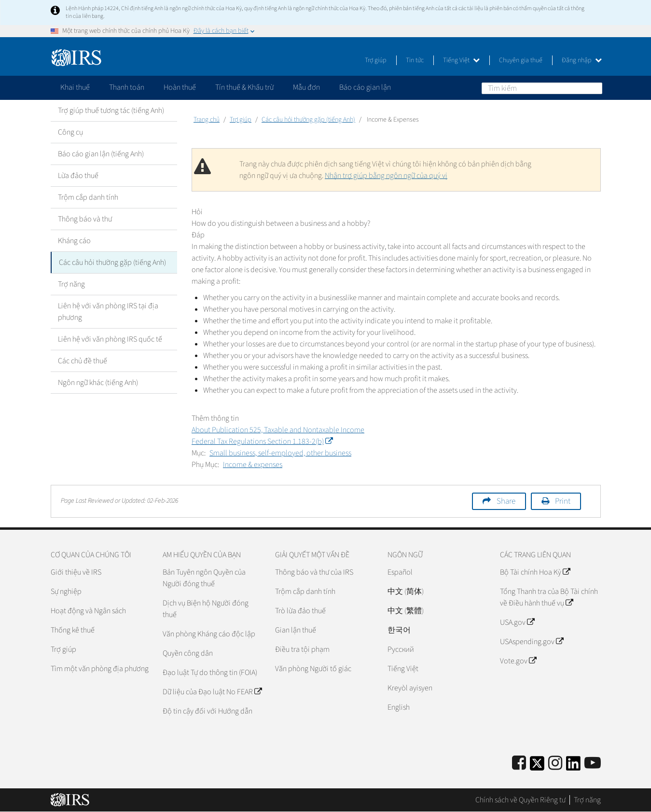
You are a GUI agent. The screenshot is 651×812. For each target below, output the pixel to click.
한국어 (399, 630)
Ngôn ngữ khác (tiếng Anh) (98, 383)
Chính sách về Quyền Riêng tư (520, 800)
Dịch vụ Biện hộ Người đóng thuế (206, 609)
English (399, 707)
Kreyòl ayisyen (410, 688)
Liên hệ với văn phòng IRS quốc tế (110, 339)
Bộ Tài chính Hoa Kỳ (535, 572)
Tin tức (415, 60)
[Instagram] (555, 764)
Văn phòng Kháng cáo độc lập (209, 634)
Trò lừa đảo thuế (300, 611)
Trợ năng (71, 284)
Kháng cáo (74, 241)
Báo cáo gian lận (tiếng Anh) (101, 154)
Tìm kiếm (595, 88)
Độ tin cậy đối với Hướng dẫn (208, 711)
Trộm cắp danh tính (88, 197)
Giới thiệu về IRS (76, 572)
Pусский (401, 649)
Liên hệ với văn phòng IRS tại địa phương (108, 312)
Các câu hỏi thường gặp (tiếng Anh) (112, 262)
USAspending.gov (532, 642)
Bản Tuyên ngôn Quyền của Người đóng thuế (204, 578)
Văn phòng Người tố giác (313, 669)
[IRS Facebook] (519, 764)
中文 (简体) (406, 592)
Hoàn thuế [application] (180, 87)
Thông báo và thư (85, 219)
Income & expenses (253, 465)
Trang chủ (207, 120)
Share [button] (506, 501)
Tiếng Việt (461, 60)
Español (400, 572)
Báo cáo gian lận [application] (365, 87)
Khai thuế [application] (75, 87)
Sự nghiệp (66, 592)
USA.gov (517, 622)
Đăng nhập (582, 60)
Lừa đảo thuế (78, 176)
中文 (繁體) (406, 611)
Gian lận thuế (296, 630)
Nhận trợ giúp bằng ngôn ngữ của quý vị (386, 176)
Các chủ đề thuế (83, 361)
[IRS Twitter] (537, 766)
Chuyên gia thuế (521, 60)
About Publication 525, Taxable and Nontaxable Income (278, 430)
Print (563, 501)
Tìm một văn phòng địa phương (100, 669)
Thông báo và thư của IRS (314, 572)
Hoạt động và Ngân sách (88, 611)
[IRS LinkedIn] (573, 766)
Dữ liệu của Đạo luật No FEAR (212, 692)
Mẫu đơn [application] (306, 87)
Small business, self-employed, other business (280, 453)
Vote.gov (518, 661)
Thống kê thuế (73, 630)
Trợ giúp (376, 60)
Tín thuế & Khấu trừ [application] (244, 87)
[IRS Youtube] (593, 764)
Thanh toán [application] (127, 87)
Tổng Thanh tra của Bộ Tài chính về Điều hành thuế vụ (549, 597)
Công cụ (70, 132)
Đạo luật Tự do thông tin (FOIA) (210, 673)
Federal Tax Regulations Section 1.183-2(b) (262, 441)
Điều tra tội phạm (302, 649)
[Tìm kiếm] (542, 88)
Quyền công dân (188, 653)
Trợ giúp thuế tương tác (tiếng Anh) (111, 110)
